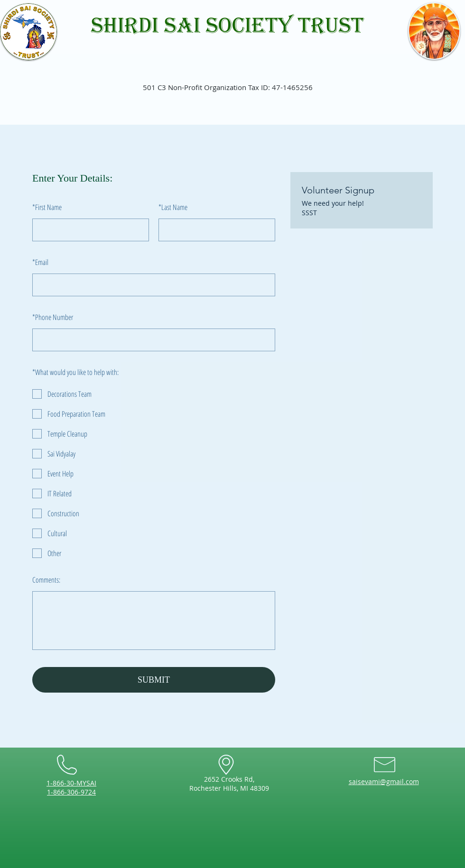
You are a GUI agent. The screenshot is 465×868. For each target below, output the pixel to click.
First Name (47, 207)
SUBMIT (154, 680)
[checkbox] (154, 394)
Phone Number (53, 317)
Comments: (46, 580)
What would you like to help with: (75, 372)
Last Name (173, 207)
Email (40, 262)
